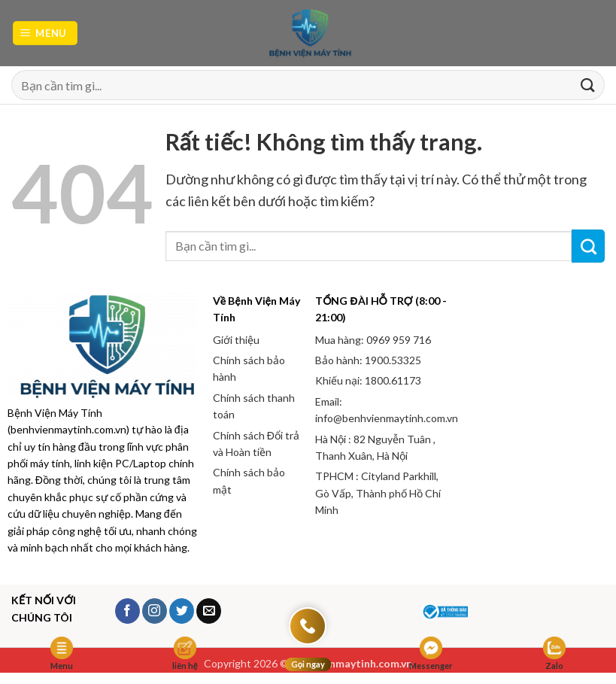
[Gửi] (587, 85)
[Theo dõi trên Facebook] (127, 611)
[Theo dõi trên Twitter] (182, 611)
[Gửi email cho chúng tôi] (209, 611)
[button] (46, 33)
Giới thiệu (236, 340)
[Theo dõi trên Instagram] (155, 611)
